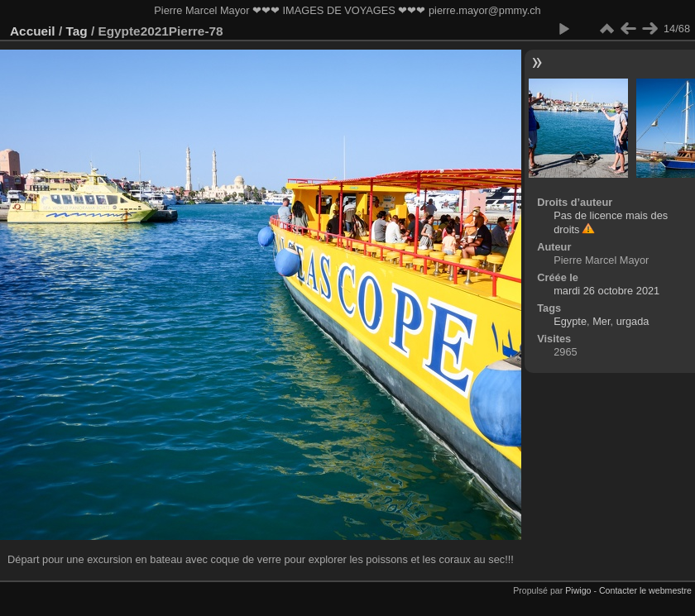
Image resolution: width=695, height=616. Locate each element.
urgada (633, 321)
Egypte (570, 321)
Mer (601, 321)
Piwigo (578, 590)
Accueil (33, 31)
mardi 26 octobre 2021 (606, 291)
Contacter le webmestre (645, 590)
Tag (76, 31)
